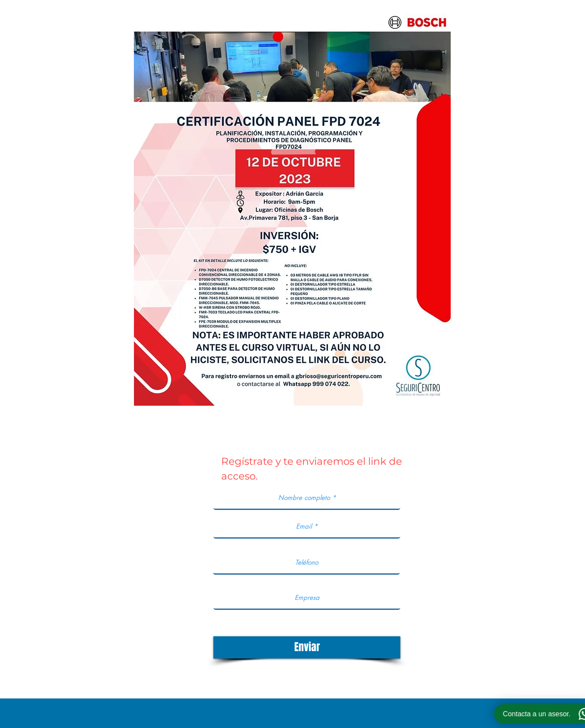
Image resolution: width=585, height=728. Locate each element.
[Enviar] (307, 647)
